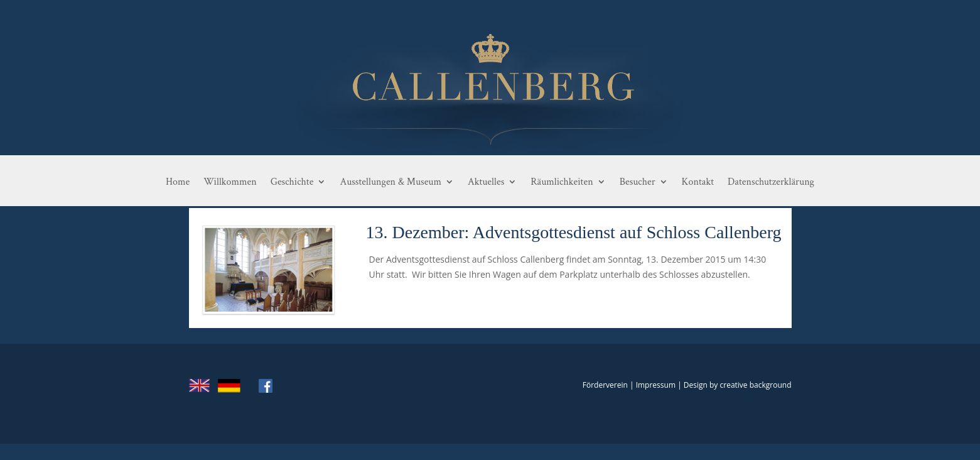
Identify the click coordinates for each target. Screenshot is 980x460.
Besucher (638, 182)
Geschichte (292, 182)
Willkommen (230, 182)
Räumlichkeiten (562, 182)
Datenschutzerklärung (771, 182)
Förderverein (605, 385)
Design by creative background (738, 385)
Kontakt (698, 182)
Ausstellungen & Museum (390, 182)
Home (178, 182)
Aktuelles (486, 182)
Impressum (656, 385)
